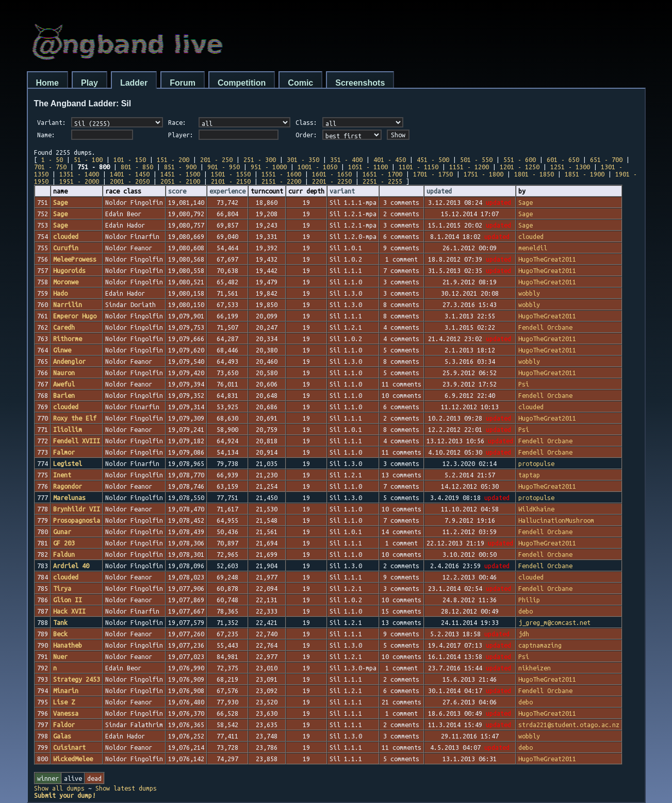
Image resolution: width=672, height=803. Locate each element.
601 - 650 (563, 159)
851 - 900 (180, 167)
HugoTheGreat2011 (547, 259)
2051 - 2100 (180, 181)
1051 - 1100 (368, 167)
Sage (526, 202)
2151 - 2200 (281, 181)
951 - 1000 (269, 167)
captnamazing (540, 645)
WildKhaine (536, 509)
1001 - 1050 (317, 167)
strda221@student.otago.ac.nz (569, 725)
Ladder (134, 83)
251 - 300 (260, 159)
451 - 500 (433, 159)
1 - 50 (52, 159)
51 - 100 (88, 159)
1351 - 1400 (79, 174)
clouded (531, 236)
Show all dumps (59, 788)
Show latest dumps (126, 788)
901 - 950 (224, 167)
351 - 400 (346, 159)
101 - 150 (130, 159)
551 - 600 (520, 159)
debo (526, 611)
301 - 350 (303, 159)
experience (227, 191)
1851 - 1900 (585, 174)
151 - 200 (173, 159)
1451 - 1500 (180, 174)
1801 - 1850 (534, 174)
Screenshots (360, 83)
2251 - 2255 (382, 181)
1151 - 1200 (469, 167)
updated (439, 191)
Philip (529, 600)
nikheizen (535, 668)
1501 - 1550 (231, 174)
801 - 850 (137, 167)
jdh (524, 634)
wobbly (529, 293)
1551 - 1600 (281, 174)
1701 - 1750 (433, 174)
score (177, 191)
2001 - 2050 (130, 181)
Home (47, 83)
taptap (529, 475)
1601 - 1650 (332, 174)
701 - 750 (50, 167)
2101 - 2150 (231, 181)
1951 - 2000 (79, 181)
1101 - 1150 (419, 167)
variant (342, 191)
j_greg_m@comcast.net (554, 622)
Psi (524, 384)
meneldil (533, 248)
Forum (183, 83)
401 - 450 (390, 159)
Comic (300, 83)
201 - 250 (216, 159)
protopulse (536, 463)
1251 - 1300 (570, 167)
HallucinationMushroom (556, 520)
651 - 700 (606, 159)
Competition (242, 83)
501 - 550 (476, 159)
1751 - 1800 (483, 174)
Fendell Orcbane (545, 327)
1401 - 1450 (130, 174)
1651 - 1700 (382, 174)
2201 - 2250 (332, 181)
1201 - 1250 (520, 167)
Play (89, 83)
